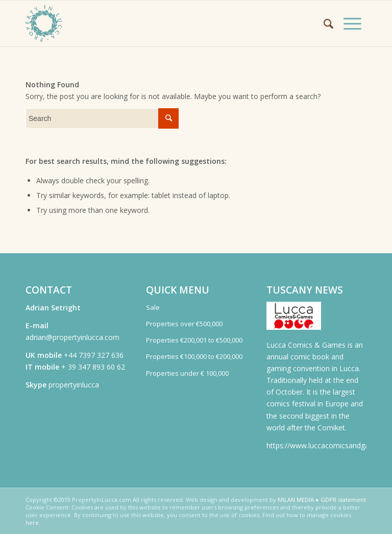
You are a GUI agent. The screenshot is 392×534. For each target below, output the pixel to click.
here (32, 523)
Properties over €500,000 (184, 324)
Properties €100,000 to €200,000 (194, 356)
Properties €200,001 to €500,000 (194, 340)
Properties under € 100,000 (187, 373)
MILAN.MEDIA (296, 500)
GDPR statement (343, 500)
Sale (153, 307)
